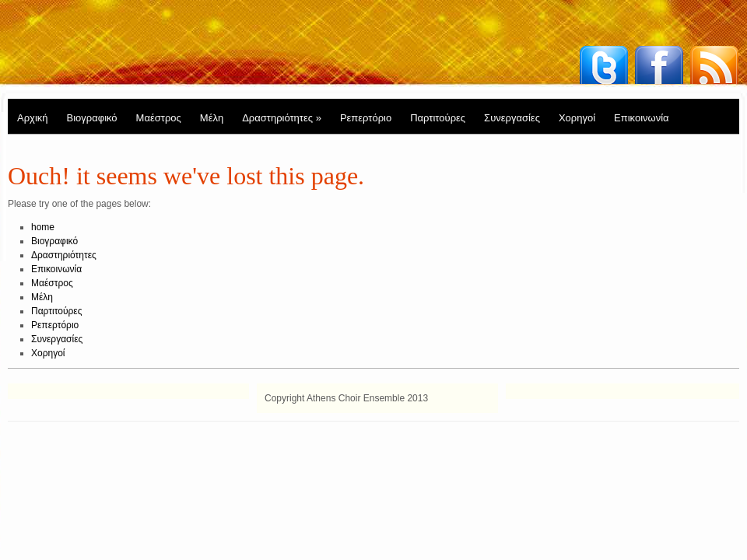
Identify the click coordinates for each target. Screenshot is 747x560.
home (43, 227)
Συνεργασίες (512, 118)
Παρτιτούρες (438, 118)
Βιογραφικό (92, 118)
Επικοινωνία (642, 118)
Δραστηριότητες (282, 118)
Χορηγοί (577, 118)
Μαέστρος (159, 118)
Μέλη (212, 118)
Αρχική (33, 118)
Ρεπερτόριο (366, 118)
